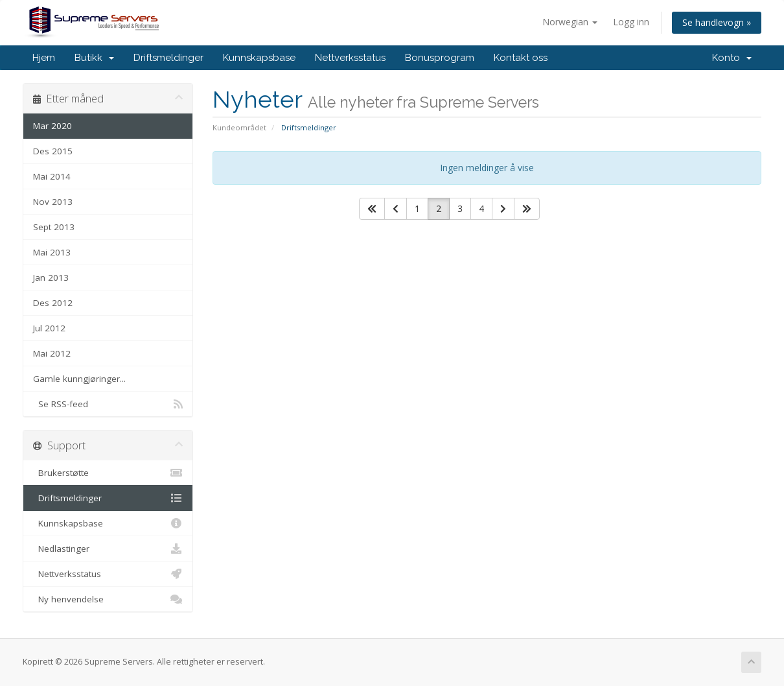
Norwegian (570, 22)
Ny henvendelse (108, 599)
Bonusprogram (440, 58)
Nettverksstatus (350, 58)
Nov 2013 (53, 202)
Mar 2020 (52, 126)
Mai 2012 (52, 353)
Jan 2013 (51, 278)
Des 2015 (53, 151)
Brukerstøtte (108, 473)
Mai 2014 (52, 176)
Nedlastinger (108, 549)
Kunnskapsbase (259, 58)
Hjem (44, 58)
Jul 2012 (49, 328)
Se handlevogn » (717, 22)
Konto (732, 58)
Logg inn (631, 22)
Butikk (94, 58)
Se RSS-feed (108, 404)
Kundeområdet (239, 127)
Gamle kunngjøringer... (79, 379)
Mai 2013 (52, 252)
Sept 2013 (54, 227)
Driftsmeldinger (168, 58)
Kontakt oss (521, 58)
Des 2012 (53, 303)
